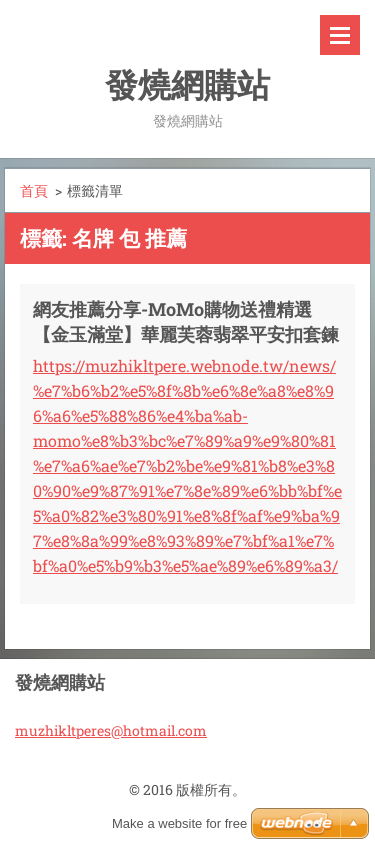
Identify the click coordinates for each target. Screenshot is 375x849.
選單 (340, 35)
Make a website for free (179, 823)
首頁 (34, 190)
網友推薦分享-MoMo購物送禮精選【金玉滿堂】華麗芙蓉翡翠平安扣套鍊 (186, 321)
